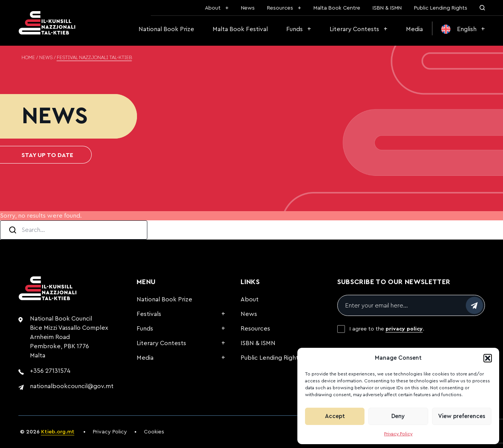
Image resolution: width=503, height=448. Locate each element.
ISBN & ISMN (387, 8)
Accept (335, 416)
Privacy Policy (398, 434)
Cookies (154, 432)
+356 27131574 (50, 371)
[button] (488, 358)
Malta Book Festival (240, 29)
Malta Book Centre (337, 8)
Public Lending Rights (441, 8)
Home (28, 58)
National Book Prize (166, 29)
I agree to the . (387, 329)
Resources (280, 8)
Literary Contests (354, 29)
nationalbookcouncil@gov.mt (72, 386)
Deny (398, 416)
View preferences (462, 416)
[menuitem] (463, 29)
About (213, 8)
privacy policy (404, 329)
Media (414, 29)
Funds (294, 29)
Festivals (149, 314)
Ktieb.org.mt (58, 432)
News (248, 8)
